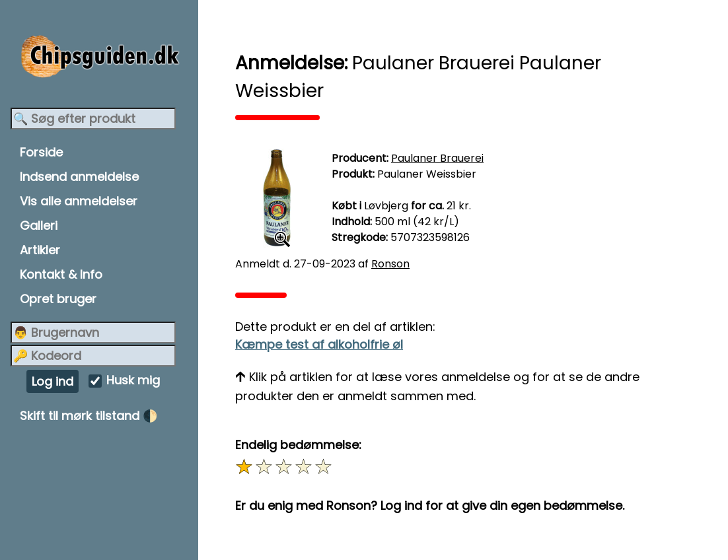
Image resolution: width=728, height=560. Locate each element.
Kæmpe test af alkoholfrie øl (319, 344)
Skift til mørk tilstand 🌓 (89, 416)
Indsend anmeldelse (79, 177)
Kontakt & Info (61, 274)
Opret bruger (58, 299)
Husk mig (133, 381)
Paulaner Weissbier (427, 174)
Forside (41, 152)
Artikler (40, 250)
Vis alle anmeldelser (79, 201)
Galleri (39, 226)
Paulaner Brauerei (437, 158)
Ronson (390, 264)
